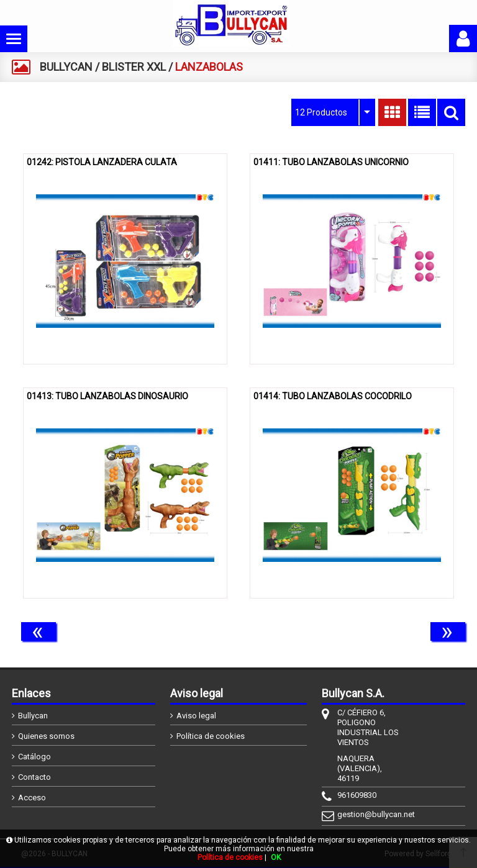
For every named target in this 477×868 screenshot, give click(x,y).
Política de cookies (211, 736)
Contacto (34, 777)
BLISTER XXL (134, 67)
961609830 (357, 795)
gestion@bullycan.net (370, 814)
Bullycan (33, 716)
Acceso (32, 798)
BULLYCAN (66, 67)
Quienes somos (46, 736)
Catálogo (34, 757)
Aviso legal (196, 716)
